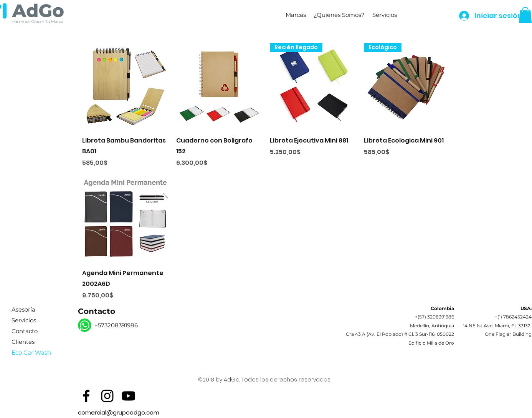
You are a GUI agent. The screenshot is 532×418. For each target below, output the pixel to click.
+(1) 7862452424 (513, 317)
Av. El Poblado (385, 334)
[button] (296, 15)
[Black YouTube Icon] (128, 396)
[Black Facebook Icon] (86, 396)
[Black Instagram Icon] (107, 396)
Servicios (24, 320)
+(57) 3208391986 (435, 317)
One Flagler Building (508, 334)
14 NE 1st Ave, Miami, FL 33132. (497, 326)
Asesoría (23, 309)
